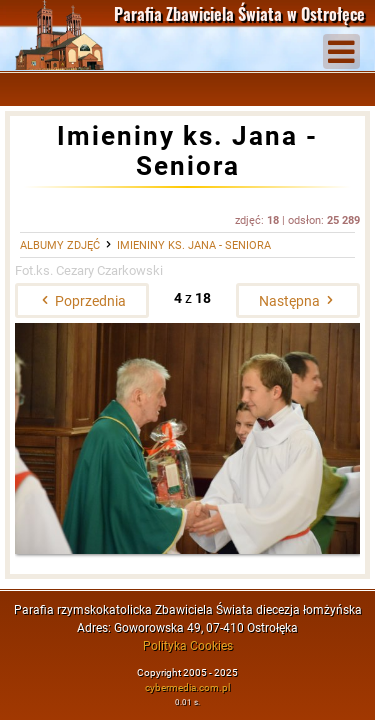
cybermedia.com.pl (187, 687)
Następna (298, 301)
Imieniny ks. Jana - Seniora (194, 245)
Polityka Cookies (188, 646)
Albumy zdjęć (60, 245)
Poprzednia (82, 301)
